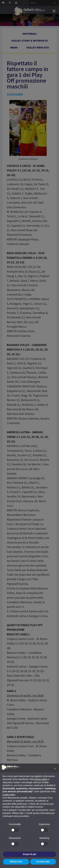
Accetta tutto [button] (43, 862)
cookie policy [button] (9, 795)
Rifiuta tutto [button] (16, 862)
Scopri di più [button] (29, 854)
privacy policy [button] (41, 779)
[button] (55, 769)
